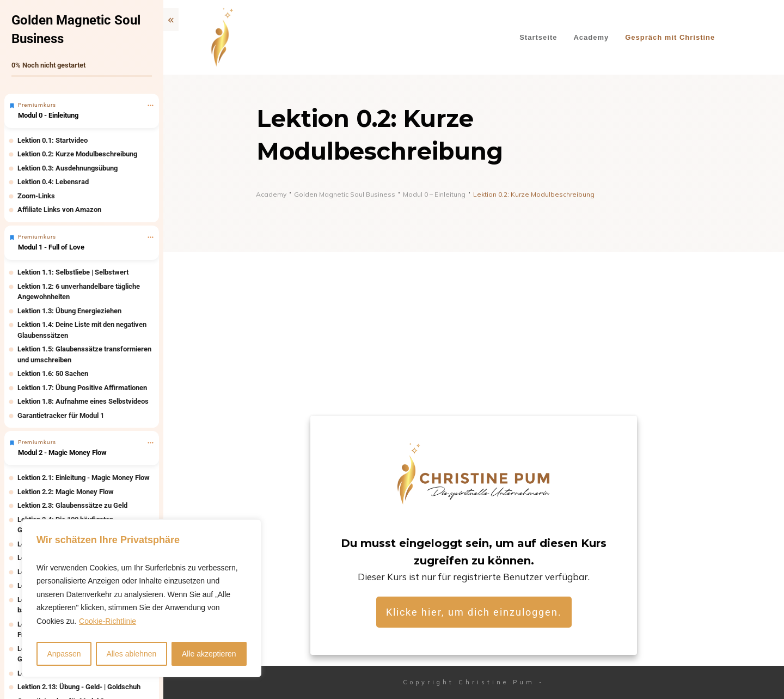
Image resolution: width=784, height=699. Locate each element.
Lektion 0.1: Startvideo (53, 140)
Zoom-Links (36, 196)
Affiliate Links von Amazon (59, 209)
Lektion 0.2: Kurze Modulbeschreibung (77, 154)
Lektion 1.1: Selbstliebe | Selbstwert (73, 272)
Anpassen (64, 654)
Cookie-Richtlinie (108, 621)
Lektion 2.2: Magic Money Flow (66, 492)
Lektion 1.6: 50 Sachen (53, 373)
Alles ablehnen (131, 654)
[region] (142, 598)
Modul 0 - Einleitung (48, 115)
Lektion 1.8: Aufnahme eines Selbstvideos (83, 401)
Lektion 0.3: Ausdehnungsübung (68, 168)
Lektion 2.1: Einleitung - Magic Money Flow (84, 478)
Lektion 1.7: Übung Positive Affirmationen (82, 388)
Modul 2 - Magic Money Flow (62, 452)
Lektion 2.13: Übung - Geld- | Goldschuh (79, 687)
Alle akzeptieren (209, 654)
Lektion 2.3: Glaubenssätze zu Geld (72, 505)
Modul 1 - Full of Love (51, 247)
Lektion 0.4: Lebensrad (53, 182)
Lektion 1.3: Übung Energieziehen (69, 311)
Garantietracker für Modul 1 (61, 415)
